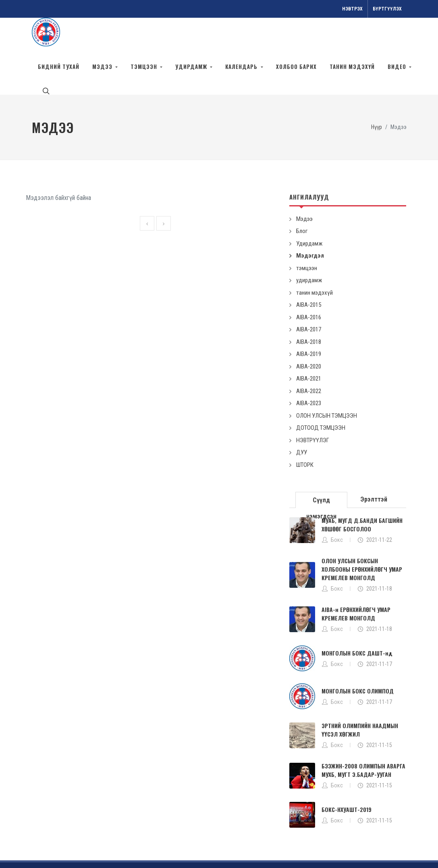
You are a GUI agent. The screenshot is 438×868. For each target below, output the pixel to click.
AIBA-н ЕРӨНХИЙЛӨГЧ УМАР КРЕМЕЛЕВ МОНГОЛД (356, 577)
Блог (302, 195)
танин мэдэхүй (352, 67)
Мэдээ (304, 183)
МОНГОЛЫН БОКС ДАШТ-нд (357, 617)
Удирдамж (309, 207)
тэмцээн (307, 232)
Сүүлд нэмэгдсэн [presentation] (321, 466)
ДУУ (302, 416)
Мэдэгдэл (310, 219)
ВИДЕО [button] (398, 67)
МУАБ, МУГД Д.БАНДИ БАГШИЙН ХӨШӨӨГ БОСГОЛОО (362, 488)
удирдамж (309, 244)
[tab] (322, 463)
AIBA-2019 (309, 318)
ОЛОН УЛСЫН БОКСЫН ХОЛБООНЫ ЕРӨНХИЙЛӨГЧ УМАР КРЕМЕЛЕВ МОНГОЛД (362, 533)
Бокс (337, 504)
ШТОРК (305, 429)
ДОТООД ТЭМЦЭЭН (321, 391)
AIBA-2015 (309, 269)
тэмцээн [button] (145, 67)
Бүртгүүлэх (387, 9)
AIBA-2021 (309, 342)
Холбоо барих (296, 67)
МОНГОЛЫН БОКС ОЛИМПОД (358, 655)
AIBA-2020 (309, 330)
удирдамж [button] (192, 67)
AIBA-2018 (309, 306)
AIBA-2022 (309, 355)
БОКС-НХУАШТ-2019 (347, 773)
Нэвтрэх (352, 9)
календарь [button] (242, 67)
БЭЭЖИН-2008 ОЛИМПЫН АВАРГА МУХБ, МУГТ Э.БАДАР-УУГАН (363, 734)
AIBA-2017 (309, 293)
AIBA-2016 (309, 281)
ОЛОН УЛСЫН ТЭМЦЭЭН (327, 379)
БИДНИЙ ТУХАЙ (59, 67)
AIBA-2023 (309, 367)
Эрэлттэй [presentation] (374, 463)
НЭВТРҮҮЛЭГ (313, 404)
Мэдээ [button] (103, 67)
